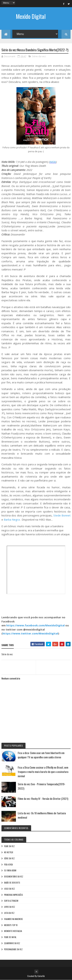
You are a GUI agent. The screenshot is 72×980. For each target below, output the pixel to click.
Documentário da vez (14, 877)
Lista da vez (9, 913)
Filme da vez (9, 846)
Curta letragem (11, 901)
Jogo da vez (9, 889)
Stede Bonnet (62, 516)
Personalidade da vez (13, 949)
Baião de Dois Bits (12, 883)
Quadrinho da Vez (12, 943)
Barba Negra (12, 519)
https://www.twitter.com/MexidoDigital (30, 634)
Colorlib (41, 976)
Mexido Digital (31, 16)
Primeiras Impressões (13, 895)
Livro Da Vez (10, 907)
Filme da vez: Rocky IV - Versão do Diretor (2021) (43, 799)
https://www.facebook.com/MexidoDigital (35, 625)
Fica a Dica (8, 865)
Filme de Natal (10, 937)
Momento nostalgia (13, 931)
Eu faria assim (10, 871)
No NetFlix (9, 852)
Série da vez (39, 56)
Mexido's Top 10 (11, 925)
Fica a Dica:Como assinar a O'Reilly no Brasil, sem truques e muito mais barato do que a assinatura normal (43, 772)
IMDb (53, 162)
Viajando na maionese (13, 919)
